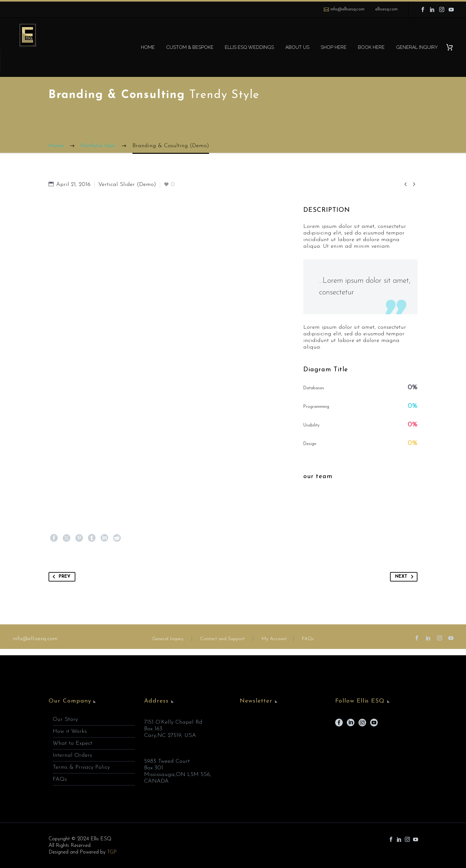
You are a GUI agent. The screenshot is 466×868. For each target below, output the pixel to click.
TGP (112, 852)
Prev (60, 577)
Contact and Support (222, 639)
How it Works (70, 731)
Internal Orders (72, 755)
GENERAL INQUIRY (417, 47)
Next (405, 577)
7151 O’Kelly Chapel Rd (173, 722)
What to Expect (73, 743)
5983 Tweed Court (167, 761)
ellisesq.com (386, 9)
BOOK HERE (371, 47)
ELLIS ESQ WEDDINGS (249, 47)
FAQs (308, 639)
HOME (148, 47)
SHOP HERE (334, 47)
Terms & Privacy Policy (81, 767)
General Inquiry (168, 639)
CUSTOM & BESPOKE (190, 47)
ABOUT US (297, 47)
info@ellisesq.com (347, 9)
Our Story (65, 719)
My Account (274, 639)
